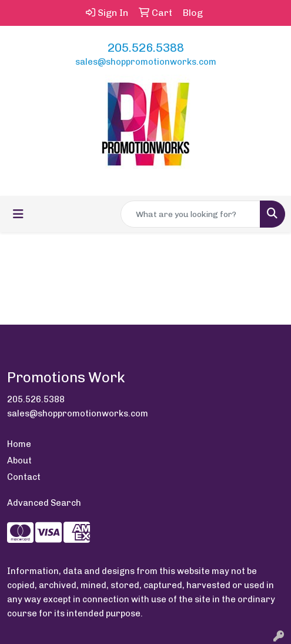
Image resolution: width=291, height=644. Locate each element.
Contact (24, 477)
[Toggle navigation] (18, 214)
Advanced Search (44, 503)
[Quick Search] (190, 214)
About (19, 461)
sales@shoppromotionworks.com (146, 62)
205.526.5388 (146, 48)
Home (19, 444)
